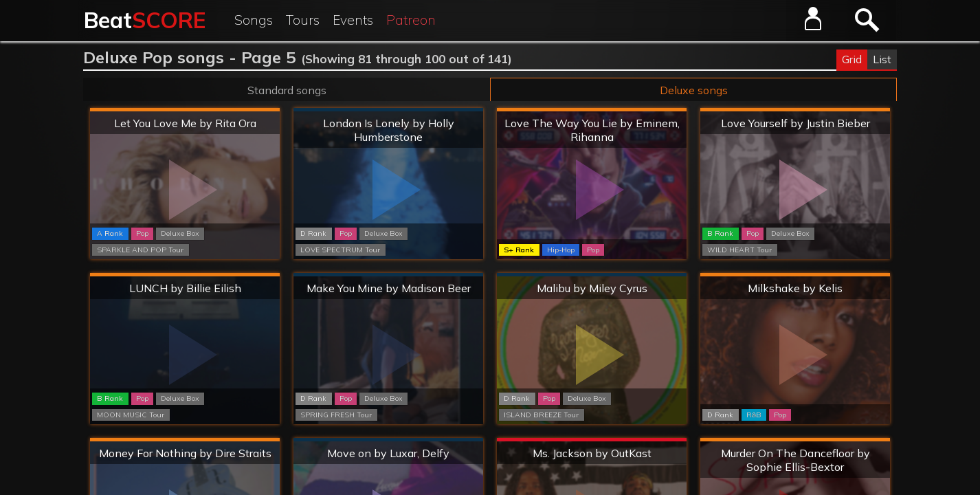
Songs (254, 20)
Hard (185, 110)
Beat (145, 20)
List (882, 59)
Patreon (411, 20)
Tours (303, 20)
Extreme (592, 440)
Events (353, 20)
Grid (852, 59)
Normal (389, 110)
